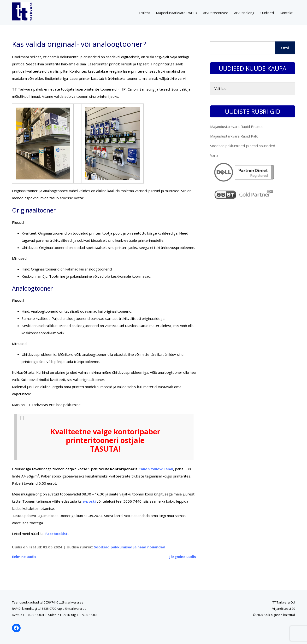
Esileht (145, 13)
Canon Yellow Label (156, 469)
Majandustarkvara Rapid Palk (234, 136)
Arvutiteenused (216, 13)
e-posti (89, 501)
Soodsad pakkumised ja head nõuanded (130, 547)
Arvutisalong (244, 13)
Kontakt (286, 13)
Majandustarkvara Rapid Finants (236, 126)
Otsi (285, 48)
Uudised (267, 13)
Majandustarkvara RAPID (177, 13)
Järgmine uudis (183, 557)
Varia (214, 155)
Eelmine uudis (24, 557)
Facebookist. (57, 534)
